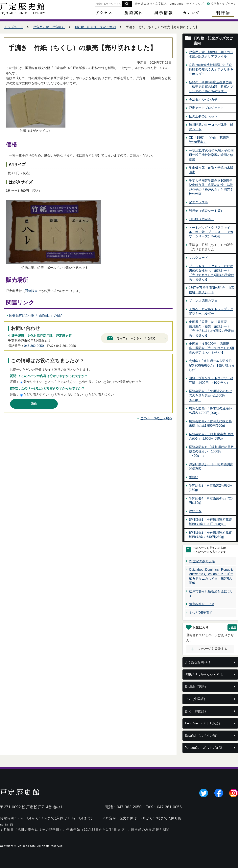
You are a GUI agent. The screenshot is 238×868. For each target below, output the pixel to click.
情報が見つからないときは (204, 675)
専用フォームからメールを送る (136, 338)
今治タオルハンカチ (203, 99)
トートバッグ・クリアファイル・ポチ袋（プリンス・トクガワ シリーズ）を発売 (211, 232)
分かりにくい (92, 382)
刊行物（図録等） (202, 219)
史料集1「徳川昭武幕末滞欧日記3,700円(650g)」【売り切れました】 (212, 365)
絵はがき (195, 511)
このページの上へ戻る (156, 418)
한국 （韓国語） (196, 711)
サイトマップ (195, 4)
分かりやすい (33, 382)
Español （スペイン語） (202, 736)
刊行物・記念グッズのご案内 (95, 27)
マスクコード (198, 258)
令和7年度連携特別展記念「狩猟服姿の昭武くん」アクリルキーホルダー (211, 69)
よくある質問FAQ (197, 662)
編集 (233, 627)
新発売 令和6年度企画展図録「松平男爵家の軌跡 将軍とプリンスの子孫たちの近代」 (211, 87)
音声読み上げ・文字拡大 (151, 4)
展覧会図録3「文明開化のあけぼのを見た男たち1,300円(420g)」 (210, 396)
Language (177, 4)
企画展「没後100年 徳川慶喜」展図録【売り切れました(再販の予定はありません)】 (212, 348)
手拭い (194, 477)
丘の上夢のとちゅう (203, 116)
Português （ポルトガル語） (205, 748)
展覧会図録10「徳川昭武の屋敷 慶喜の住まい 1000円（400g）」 (213, 451)
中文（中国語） (196, 699)
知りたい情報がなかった (124, 382)
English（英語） (196, 687)
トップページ (13, 27)
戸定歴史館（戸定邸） (49, 27)
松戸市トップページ (224, 4)
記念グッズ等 (198, 202)
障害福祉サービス (202, 604)
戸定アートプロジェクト (206, 108)
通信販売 (31, 291)
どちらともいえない (62, 382)
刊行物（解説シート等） (206, 211)
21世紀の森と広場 (202, 561)
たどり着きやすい (36, 394)
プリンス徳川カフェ (203, 301)
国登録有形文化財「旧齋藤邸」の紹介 (36, 315)
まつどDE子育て (201, 613)
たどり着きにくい (101, 394)
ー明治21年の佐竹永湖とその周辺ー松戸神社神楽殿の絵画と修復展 (211, 155)
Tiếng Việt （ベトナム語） (203, 723)
